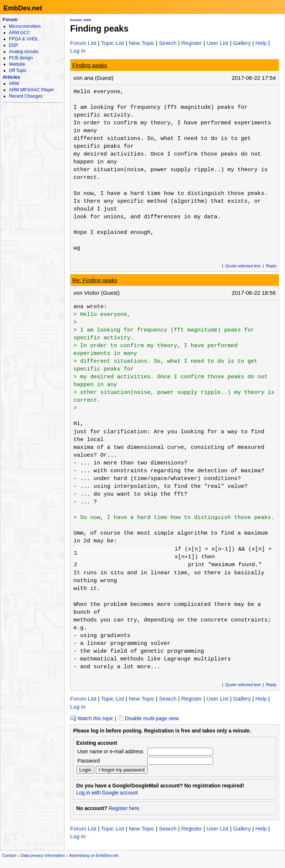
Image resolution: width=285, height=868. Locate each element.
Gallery (242, 43)
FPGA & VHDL (24, 39)
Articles (11, 77)
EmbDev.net (23, 8)
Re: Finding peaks (95, 280)
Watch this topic (92, 719)
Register (191, 43)
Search (168, 43)
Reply (271, 266)
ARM (14, 84)
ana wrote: (90, 307)
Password (89, 761)
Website (17, 64)
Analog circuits (24, 52)
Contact (9, 855)
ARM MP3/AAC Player (31, 90)
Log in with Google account (107, 793)
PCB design (21, 58)
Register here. (125, 808)
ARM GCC (19, 33)
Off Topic (18, 71)
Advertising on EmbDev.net (94, 855)
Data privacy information (43, 855)
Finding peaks (90, 65)
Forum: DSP (81, 20)
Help (261, 43)
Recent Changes (26, 96)
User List (217, 43)
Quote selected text (243, 266)
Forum (10, 19)
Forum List (83, 43)
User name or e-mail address (110, 752)
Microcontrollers (25, 26)
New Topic (142, 43)
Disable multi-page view (148, 719)
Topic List (113, 43)
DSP (14, 45)
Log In (78, 51)
